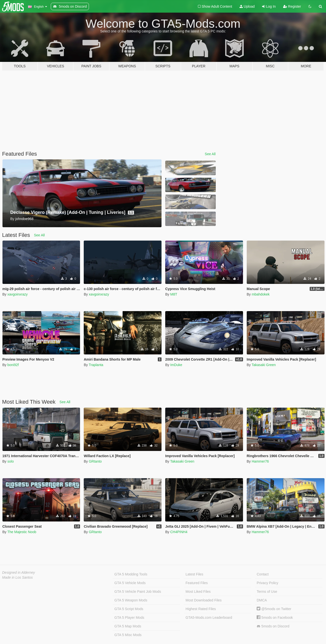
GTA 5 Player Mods (129, 618)
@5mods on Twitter (274, 609)
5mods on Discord (273, 626)
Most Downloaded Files (204, 600)
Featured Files (197, 583)
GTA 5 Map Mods (128, 626)
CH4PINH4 (179, 532)
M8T (174, 294)
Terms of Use (267, 592)
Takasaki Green (264, 365)
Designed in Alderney (19, 572)
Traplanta (96, 365)
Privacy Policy (267, 583)
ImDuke (176, 365)
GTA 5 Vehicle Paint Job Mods (138, 592)
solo (11, 461)
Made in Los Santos (18, 577)
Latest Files (194, 574)
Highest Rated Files (201, 609)
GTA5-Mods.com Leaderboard (209, 618)
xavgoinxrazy (18, 294)
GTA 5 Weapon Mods (131, 600)
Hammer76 (260, 461)
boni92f (13, 365)
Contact (263, 574)
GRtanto (95, 461)
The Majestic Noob (22, 532)
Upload (247, 6)
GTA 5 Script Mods (129, 609)
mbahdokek (261, 294)
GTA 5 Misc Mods (128, 635)
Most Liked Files (198, 592)
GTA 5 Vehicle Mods (130, 583)
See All (210, 154)
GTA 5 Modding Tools (131, 574)
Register (292, 6)
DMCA (262, 600)
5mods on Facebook (275, 618)
